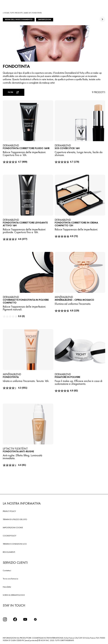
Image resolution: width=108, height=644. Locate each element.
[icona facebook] (15, 619)
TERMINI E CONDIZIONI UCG (15, 544)
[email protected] (31, 640)
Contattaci (7, 570)
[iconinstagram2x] (5, 619)
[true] (102, 19)
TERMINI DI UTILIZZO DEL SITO (15, 519)
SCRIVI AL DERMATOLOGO (14, 595)
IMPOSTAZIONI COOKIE (13, 527)
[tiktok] (35, 619)
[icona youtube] (25, 619)
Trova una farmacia (10, 579)
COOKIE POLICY (9, 536)
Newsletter (7, 587)
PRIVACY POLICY (9, 511)
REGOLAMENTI (9, 552)
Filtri (14, 92)
